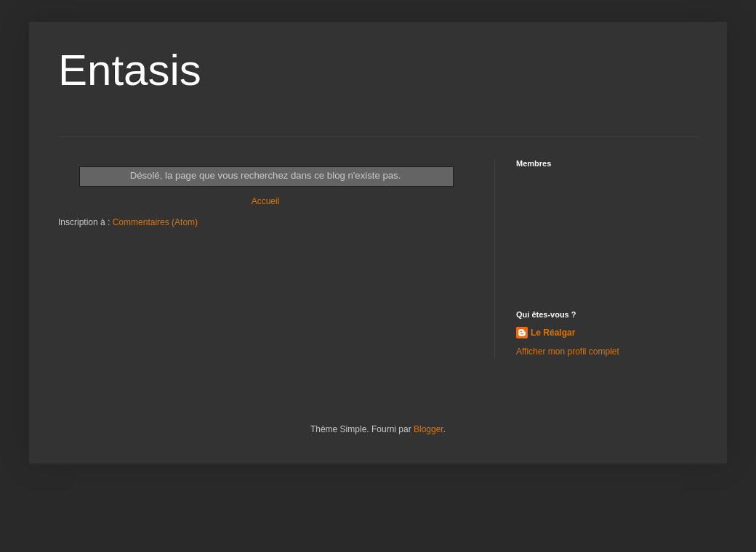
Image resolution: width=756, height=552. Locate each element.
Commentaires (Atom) (155, 222)
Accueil (266, 201)
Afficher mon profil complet (568, 352)
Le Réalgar (553, 333)
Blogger (429, 429)
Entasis (130, 70)
